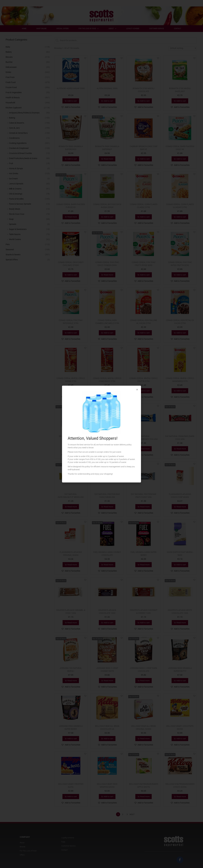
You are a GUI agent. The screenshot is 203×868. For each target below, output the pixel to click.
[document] (101, 434)
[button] (137, 390)
